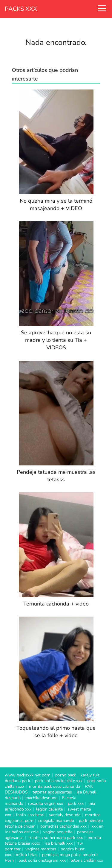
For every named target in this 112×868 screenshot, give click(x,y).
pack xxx (76, 803)
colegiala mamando (56, 821)
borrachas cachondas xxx (63, 826)
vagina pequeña (58, 832)
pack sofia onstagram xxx (42, 860)
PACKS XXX (21, 9)
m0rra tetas (27, 855)
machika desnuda (41, 798)
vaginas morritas (41, 849)
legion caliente (49, 809)
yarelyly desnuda (65, 815)
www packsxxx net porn (28, 775)
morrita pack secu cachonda (55, 786)
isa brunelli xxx (59, 843)
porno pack (66, 775)
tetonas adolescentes (52, 792)
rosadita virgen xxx (46, 803)
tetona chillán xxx (87, 860)
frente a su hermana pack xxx (56, 838)
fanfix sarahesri (30, 815)
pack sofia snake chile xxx (59, 781)
